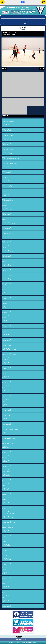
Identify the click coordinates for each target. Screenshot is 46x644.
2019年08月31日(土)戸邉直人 (7, 568)
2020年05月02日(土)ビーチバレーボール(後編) (8, 419)
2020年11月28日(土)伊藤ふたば (7, 303)
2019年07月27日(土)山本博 (7, 592)
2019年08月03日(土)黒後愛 (7, 587)
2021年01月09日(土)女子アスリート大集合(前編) (9, 279)
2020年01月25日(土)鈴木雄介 (7, 484)
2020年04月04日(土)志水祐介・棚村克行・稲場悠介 (9, 438)
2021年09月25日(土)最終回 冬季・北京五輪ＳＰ (9, 121)
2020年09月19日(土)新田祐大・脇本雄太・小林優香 (9, 349)
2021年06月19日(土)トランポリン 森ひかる (7, 177)
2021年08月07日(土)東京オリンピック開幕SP (8, 149)
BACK (4, 68)
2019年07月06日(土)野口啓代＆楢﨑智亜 (7, 606)
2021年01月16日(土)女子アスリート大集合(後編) (9, 275)
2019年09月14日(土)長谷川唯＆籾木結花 (7, 559)
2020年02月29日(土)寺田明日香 (7, 461)
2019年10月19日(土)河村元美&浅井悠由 (7, 545)
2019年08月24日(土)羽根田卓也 (7, 573)
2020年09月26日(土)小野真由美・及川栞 (7, 345)
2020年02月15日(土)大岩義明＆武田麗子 (7, 470)
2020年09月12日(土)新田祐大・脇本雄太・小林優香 (9, 354)
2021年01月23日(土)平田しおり (7, 270)
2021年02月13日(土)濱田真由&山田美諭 (7, 256)
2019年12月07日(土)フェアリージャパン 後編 (8, 512)
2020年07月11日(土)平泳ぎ (7, 396)
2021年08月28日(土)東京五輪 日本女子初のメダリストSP (11, 139)
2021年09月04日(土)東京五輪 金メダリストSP (8, 135)
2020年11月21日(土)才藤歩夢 (7, 307)
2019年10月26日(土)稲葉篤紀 (7, 540)
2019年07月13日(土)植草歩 (7, 601)
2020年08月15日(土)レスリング (7, 373)
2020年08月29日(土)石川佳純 (7, 363)
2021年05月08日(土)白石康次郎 (7, 205)
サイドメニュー (2, 2)
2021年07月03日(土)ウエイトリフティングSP (8, 167)
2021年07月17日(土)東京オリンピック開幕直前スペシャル (11, 158)
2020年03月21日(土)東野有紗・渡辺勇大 (7, 447)
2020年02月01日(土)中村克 (7, 480)
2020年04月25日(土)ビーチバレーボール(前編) (8, 424)
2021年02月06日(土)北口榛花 (7, 261)
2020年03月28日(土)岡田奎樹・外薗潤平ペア (8, 442)
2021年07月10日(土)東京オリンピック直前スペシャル (10, 163)
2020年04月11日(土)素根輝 (7, 433)
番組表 (44, 2)
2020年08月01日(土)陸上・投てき (7, 382)
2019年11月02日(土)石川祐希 (7, 536)
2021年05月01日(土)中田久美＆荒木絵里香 (7, 209)
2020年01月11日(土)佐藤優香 (7, 494)
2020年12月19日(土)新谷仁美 (7, 289)
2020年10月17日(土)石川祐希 (7, 331)
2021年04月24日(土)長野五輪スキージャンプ (8, 214)
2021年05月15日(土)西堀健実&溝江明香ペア (8, 200)
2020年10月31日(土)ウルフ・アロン (7, 321)
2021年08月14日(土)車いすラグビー (7, 144)
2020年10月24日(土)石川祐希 (7, 326)
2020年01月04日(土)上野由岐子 (7, 499)
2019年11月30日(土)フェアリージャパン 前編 (8, 517)
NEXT (41, 68)
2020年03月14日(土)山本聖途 (7, 452)
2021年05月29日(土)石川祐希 (7, 191)
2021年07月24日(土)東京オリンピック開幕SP (8, 153)
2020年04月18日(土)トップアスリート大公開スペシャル (10, 429)
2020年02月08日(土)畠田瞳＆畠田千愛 (7, 475)
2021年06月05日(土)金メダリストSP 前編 (7, 186)
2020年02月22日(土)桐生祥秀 (7, 466)
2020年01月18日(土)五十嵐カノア (7, 489)
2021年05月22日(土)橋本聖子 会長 (7, 195)
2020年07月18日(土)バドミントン (7, 391)
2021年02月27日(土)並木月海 (7, 247)
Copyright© (11, 642)
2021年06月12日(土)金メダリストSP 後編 (7, 181)
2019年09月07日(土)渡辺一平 (7, 564)
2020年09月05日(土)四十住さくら (7, 359)
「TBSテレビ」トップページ (23, 2)
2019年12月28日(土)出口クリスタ (7, 503)
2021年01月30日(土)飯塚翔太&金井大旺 (7, 265)
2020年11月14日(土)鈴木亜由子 (7, 312)
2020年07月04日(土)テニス (7, 400)
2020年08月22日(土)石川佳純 (7, 368)
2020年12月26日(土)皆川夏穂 (7, 284)
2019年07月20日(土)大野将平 (7, 596)
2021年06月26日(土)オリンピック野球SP (7, 172)
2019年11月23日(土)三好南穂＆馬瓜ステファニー (9, 522)
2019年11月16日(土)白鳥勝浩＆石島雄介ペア (8, 526)
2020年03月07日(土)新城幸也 (7, 457)
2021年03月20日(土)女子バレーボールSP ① (8, 233)
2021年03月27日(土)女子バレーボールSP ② (8, 228)
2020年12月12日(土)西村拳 (7, 293)
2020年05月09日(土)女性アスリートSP (7, 415)
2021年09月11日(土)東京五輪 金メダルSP (7, 130)
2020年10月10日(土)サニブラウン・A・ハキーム (9, 335)
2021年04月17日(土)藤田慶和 (7, 219)
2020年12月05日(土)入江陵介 (7, 298)
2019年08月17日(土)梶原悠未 (7, 578)
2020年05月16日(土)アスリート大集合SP (7, 410)
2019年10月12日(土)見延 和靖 (7, 550)
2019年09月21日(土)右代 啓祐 (7, 554)
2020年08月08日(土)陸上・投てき (7, 377)
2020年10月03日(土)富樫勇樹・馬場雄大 (7, 340)
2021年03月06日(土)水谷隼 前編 (7, 242)
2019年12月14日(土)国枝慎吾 (7, 508)
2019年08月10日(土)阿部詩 (7, 582)
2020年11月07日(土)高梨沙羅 (7, 317)
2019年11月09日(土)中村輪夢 (7, 531)
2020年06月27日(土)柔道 (7, 405)
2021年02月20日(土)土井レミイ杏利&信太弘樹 (8, 251)
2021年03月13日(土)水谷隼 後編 (7, 237)
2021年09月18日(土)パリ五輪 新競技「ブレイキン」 (9, 125)
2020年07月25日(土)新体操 (7, 387)
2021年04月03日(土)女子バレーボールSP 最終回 (9, 223)
